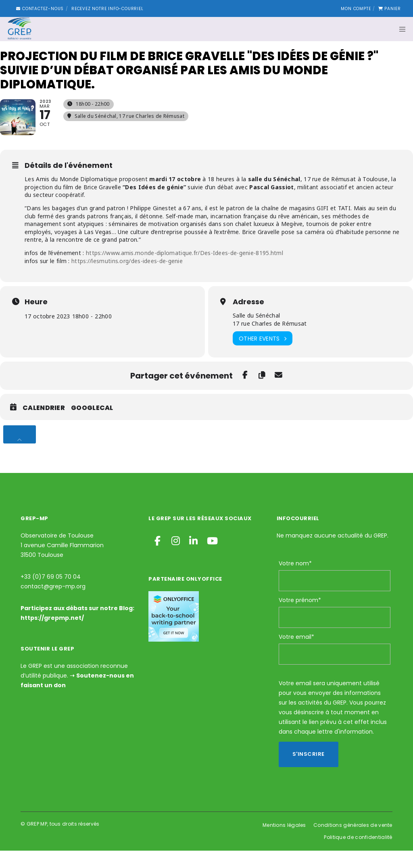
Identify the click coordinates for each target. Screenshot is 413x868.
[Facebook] (157, 557)
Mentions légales (284, 842)
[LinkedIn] (193, 557)
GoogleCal (92, 426)
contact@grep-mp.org (53, 604)
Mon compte (356, 9)
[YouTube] (211, 557)
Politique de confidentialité (358, 854)
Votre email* (296, 654)
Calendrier (44, 426)
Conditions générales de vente (353, 842)
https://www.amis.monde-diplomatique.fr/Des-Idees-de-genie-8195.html (184, 270)
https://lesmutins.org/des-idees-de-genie (127, 278)
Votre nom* (295, 581)
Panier (390, 9)
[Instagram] (175, 557)
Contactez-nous (40, 9)
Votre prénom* (300, 617)
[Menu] (400, 29)
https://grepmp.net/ (52, 635)
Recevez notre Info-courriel (107, 9)
